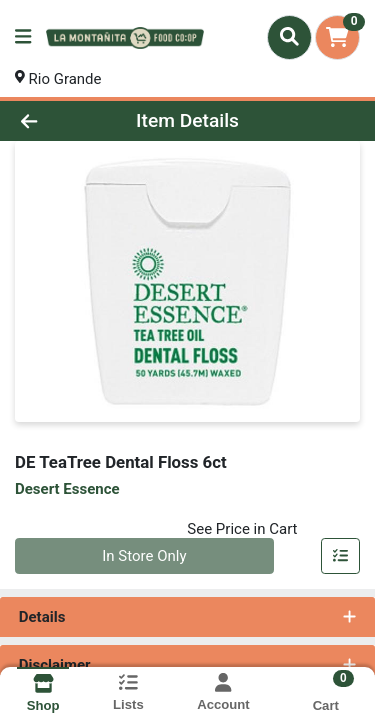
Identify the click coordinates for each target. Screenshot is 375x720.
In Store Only (144, 556)
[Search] (289, 37)
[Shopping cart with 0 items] (337, 37)
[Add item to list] (341, 557)
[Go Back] (58, 121)
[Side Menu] (23, 37)
